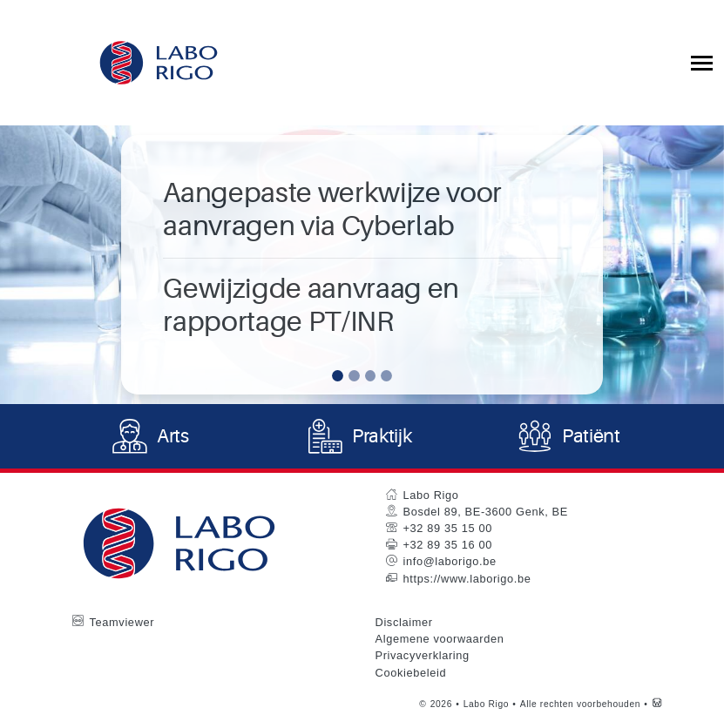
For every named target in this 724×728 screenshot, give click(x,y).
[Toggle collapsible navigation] (702, 63)
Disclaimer (404, 625)
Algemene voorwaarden (440, 641)
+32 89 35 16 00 (448, 547)
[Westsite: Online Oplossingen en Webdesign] (657, 707)
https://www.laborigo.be (467, 580)
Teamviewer (122, 625)
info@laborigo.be (450, 564)
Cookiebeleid (411, 674)
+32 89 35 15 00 (448, 531)
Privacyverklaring (423, 658)
